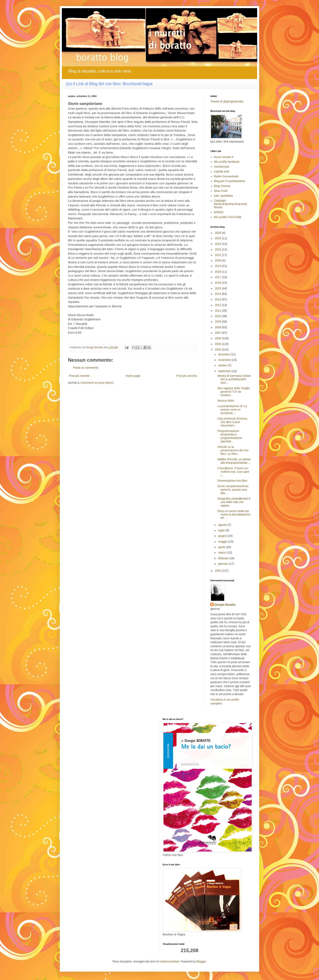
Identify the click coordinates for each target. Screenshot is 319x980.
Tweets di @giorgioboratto (227, 101)
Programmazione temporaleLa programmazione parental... (230, 436)
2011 (218, 311)
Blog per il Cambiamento (230, 181)
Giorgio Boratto (225, 605)
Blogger (201, 961)
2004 (218, 349)
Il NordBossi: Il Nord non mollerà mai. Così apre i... (233, 472)
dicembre (224, 354)
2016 (218, 283)
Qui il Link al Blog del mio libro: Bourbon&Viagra (109, 84)
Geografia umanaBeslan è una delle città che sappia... (234, 502)
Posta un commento (86, 368)
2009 (218, 322)
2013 (218, 299)
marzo (222, 553)
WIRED (219, 212)
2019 (218, 266)
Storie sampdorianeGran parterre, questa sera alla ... (233, 490)
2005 (218, 344)
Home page (133, 376)
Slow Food (221, 191)
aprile (222, 547)
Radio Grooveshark (226, 176)
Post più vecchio (187, 376)
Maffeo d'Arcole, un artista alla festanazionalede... (234, 461)
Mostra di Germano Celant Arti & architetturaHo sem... (234, 379)
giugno (223, 536)
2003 (218, 571)
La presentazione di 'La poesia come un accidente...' (232, 410)
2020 (218, 260)
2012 (218, 305)
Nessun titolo (226, 401)
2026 (218, 233)
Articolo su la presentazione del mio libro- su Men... (233, 450)
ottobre (223, 365)
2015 (218, 288)
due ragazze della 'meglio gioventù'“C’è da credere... (234, 392)
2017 (218, 277)
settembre (225, 371)
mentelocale (222, 167)
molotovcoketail (169, 961)
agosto (223, 525)
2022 (218, 255)
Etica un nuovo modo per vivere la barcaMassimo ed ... (234, 514)
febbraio (224, 558)
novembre (225, 360)
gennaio (224, 564)
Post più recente (79, 376)
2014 (218, 294)
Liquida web (222, 171)
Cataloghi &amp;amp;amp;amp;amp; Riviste (231, 204)
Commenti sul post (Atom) (97, 383)
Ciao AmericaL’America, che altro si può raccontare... (233, 422)
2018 (218, 272)
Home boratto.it (224, 157)
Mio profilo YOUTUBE (228, 217)
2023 (218, 249)
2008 (218, 327)
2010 (218, 316)
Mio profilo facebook (227, 162)
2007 (218, 333)
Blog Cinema (222, 186)
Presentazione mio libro (232, 481)
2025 (218, 238)
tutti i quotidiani (223, 196)
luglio (222, 530)
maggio (223, 542)
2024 (218, 244)
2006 (218, 338)
